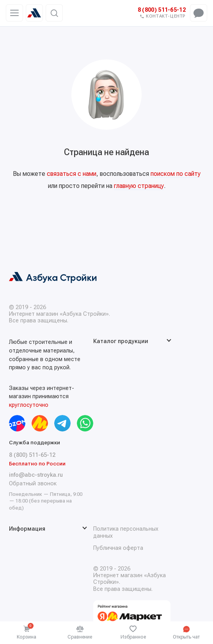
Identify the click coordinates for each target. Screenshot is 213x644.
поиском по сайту (176, 174)
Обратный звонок (33, 484)
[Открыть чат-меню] (199, 13)
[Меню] (14, 13)
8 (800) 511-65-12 (162, 10)
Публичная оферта (118, 548)
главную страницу (139, 186)
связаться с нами (72, 174)
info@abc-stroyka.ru (36, 475)
